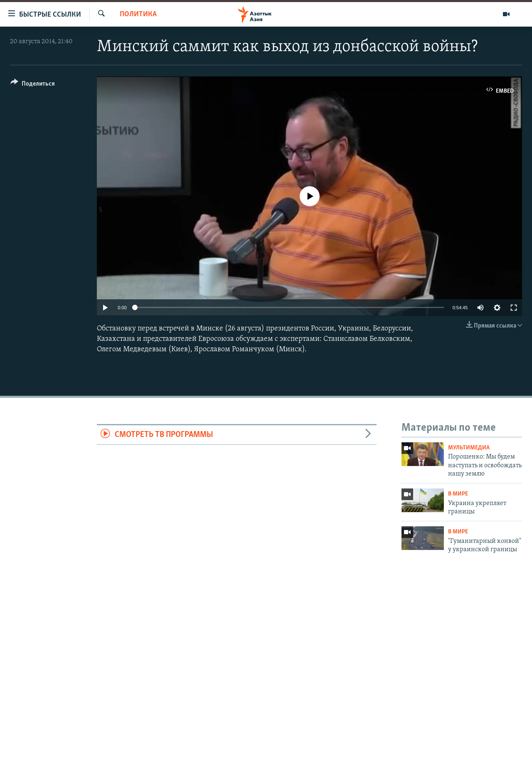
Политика (138, 14)
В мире (458, 494)
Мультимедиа (469, 448)
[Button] (33, 85)
